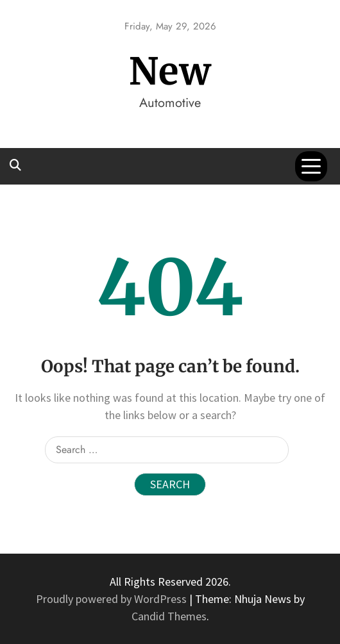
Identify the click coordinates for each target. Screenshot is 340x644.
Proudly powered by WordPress (113, 599)
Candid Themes (169, 616)
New (170, 71)
